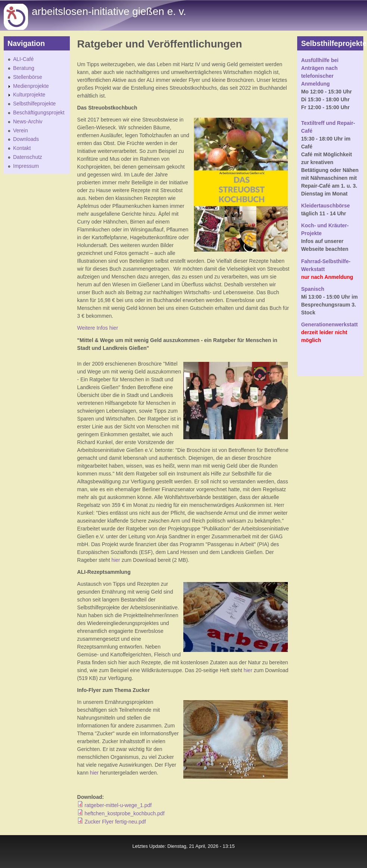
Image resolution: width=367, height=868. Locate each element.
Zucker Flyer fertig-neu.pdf (115, 822)
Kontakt (22, 148)
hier (116, 560)
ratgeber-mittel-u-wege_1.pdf (118, 805)
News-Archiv (28, 121)
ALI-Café (23, 59)
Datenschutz (28, 157)
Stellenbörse (28, 77)
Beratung (24, 68)
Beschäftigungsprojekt (39, 113)
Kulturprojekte (29, 95)
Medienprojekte (31, 86)
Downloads (26, 139)
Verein (21, 130)
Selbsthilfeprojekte (34, 104)
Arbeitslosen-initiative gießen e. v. (109, 11)
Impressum (26, 166)
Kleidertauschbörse (325, 206)
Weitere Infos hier (98, 328)
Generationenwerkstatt (329, 324)
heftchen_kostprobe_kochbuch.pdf (124, 813)
